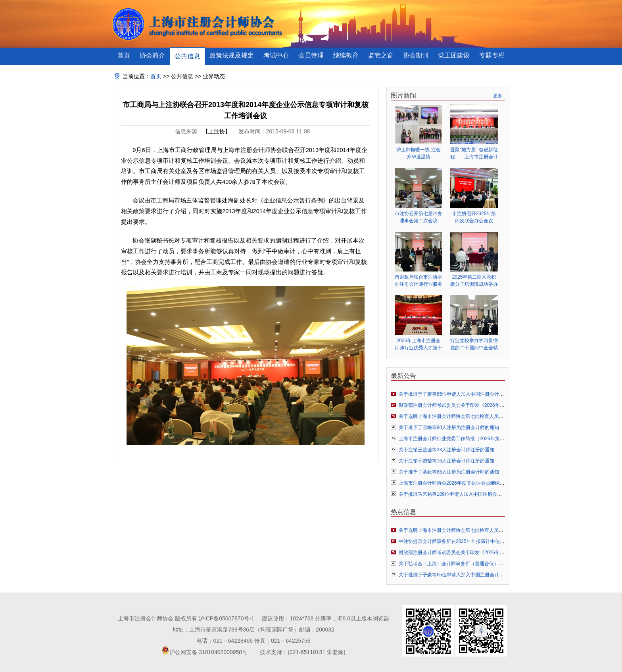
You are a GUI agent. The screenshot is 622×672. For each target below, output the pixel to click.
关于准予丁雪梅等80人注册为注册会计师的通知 (449, 427)
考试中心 (276, 55)
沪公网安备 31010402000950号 (208, 652)
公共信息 (187, 56)
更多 (498, 96)
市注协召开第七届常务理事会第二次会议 (419, 217)
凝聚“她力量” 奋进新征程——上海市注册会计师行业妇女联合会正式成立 (474, 153)
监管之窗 (381, 55)
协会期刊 (416, 55)
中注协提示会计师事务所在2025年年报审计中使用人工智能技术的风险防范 (478, 541)
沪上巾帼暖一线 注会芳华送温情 (418, 153)
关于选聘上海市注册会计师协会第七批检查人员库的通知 (458, 416)
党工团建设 (454, 55)
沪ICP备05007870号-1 (227, 618)
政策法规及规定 (232, 55)
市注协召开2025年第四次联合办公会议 (474, 217)
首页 (124, 55)
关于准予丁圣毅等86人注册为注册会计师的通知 (449, 472)
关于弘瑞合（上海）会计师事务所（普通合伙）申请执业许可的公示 (470, 564)
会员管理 (311, 55)
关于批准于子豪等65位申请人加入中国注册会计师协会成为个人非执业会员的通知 (485, 394)
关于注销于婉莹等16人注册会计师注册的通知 (446, 461)
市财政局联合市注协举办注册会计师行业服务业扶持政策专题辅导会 (419, 281)
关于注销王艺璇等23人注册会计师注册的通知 (446, 450)
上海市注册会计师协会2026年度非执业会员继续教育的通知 (461, 483)
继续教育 (346, 55)
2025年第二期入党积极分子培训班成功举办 (474, 281)
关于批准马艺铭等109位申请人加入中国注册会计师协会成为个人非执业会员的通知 (486, 494)
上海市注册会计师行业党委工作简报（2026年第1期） (455, 439)
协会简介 (152, 55)
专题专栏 (492, 55)
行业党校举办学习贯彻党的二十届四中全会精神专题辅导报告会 (474, 344)
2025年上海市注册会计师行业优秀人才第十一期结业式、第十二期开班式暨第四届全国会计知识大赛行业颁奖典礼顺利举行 (419, 344)
